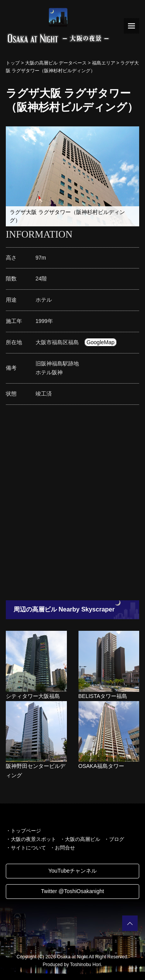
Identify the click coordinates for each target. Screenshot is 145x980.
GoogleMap (101, 342)
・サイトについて (26, 848)
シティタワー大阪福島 (33, 696)
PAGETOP (130, 923)
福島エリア (104, 63)
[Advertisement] (72, 505)
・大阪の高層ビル (80, 839)
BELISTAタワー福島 (103, 696)
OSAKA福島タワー (101, 766)
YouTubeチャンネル (72, 871)
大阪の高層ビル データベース (56, 63)
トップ (13, 63)
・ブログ (114, 839)
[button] (132, 133)
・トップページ (23, 831)
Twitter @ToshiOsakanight (72, 891)
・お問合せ (62, 848)
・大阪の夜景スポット (31, 839)
